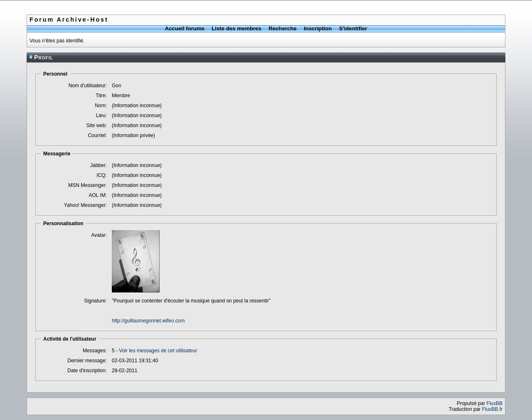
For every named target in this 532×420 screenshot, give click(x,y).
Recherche (282, 28)
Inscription (318, 28)
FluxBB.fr (492, 409)
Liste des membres (236, 28)
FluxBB (494, 403)
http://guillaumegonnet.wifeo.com (148, 321)
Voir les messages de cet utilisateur (158, 351)
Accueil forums (185, 28)
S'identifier (353, 28)
